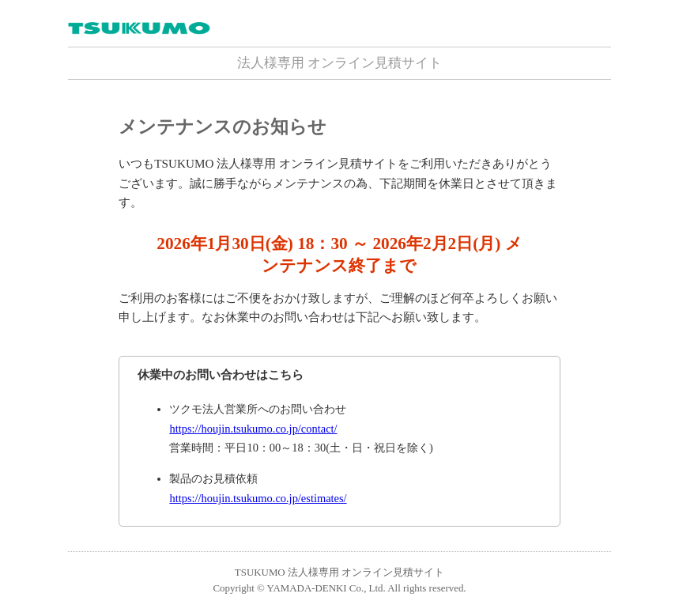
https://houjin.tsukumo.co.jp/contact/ (253, 429)
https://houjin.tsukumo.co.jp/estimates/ (258, 498)
